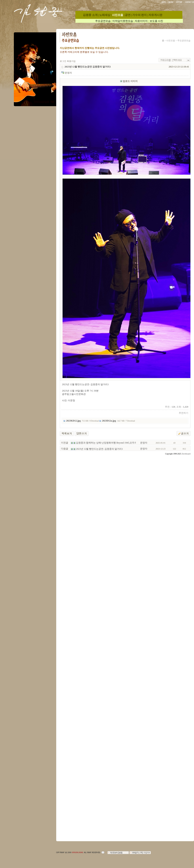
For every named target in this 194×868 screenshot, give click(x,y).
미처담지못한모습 (123, 21)
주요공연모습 (103, 21)
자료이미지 (141, 21)
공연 (128, 15)
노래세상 (105, 15)
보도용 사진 (156, 21)
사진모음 (118, 15)
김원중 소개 (90, 15)
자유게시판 (155, 15)
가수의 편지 (140, 15)
